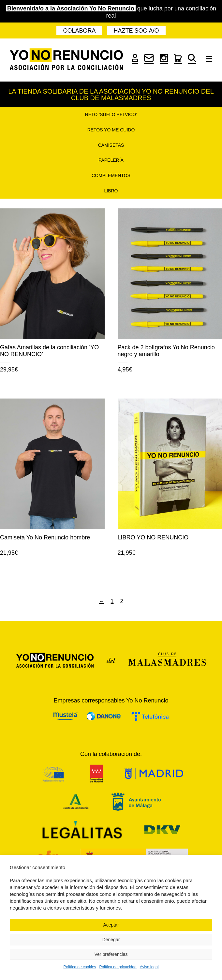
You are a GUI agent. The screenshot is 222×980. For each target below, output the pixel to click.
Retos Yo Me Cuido (111, 130)
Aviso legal (149, 967)
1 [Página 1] (112, 601)
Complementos (111, 175)
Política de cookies (80, 967)
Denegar (111, 940)
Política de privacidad (118, 967)
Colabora (79, 31)
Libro (111, 191)
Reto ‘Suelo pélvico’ (111, 114)
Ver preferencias (111, 954)
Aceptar (111, 925)
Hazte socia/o (136, 31)
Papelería (111, 160)
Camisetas (111, 145)
